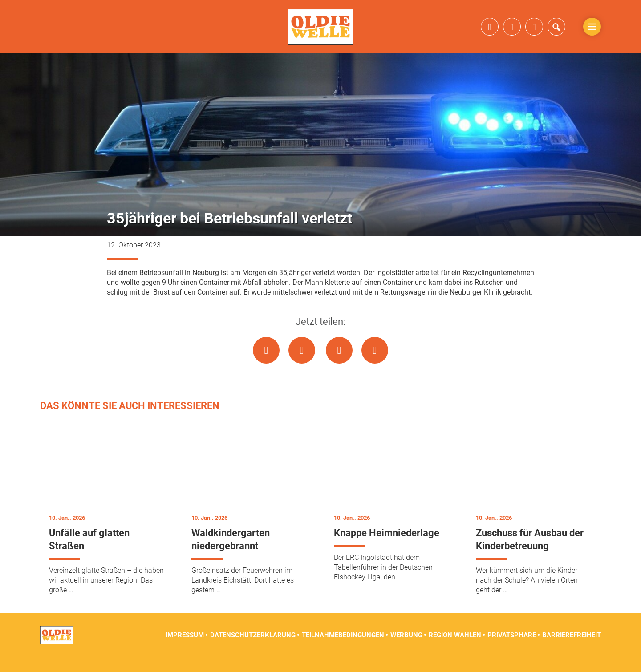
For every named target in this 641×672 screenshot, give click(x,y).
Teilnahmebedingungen (343, 650)
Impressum (185, 650)
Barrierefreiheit (572, 650)
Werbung (406, 650)
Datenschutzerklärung (253, 650)
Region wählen (455, 650)
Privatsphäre (512, 650)
